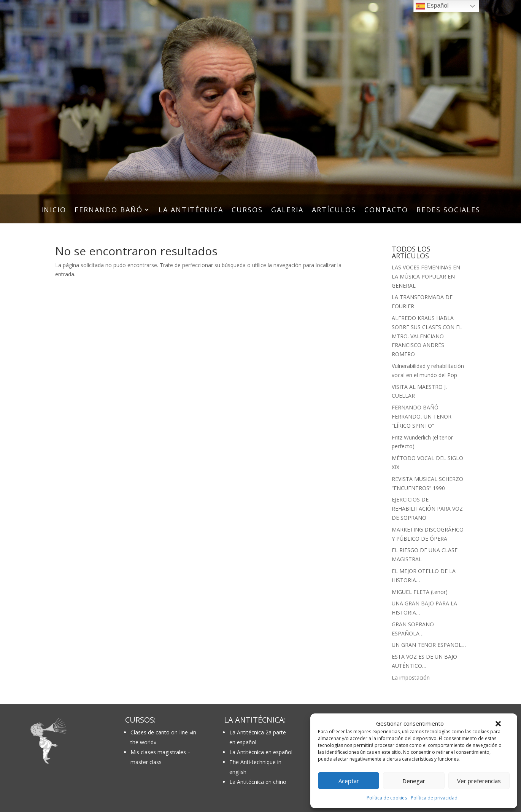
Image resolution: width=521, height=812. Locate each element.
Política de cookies (387, 798)
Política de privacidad (434, 798)
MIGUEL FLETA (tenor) (420, 592)
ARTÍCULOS (334, 211)
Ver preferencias (479, 781)
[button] (498, 724)
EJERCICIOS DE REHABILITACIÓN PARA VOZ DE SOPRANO (427, 509)
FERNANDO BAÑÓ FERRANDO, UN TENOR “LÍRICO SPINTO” (422, 416)
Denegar (414, 781)
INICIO (54, 211)
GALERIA (287, 211)
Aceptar (349, 781)
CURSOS (247, 211)
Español (432, 6)
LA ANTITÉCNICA (191, 211)
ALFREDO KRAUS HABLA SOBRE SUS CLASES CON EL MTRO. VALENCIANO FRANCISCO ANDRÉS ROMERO (427, 336)
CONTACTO (386, 211)
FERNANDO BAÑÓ (109, 211)
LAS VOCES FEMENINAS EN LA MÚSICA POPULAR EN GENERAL (426, 276)
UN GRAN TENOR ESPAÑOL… (429, 645)
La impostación (411, 677)
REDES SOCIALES (448, 211)
